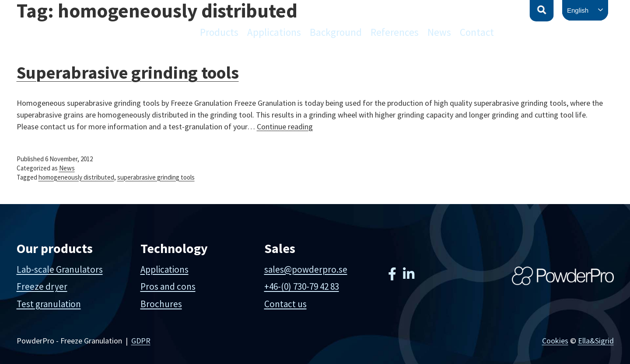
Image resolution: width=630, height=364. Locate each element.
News (439, 32)
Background (336, 32)
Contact (477, 32)
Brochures (161, 304)
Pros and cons (168, 286)
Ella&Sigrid (596, 341)
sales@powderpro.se (306, 269)
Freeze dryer (42, 286)
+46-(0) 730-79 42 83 (302, 286)
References (395, 32)
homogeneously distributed (76, 177)
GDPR (141, 341)
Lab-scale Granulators (60, 269)
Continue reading (285, 127)
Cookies (555, 341)
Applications (274, 32)
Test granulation (49, 304)
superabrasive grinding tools (156, 177)
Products (219, 32)
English (578, 10)
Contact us (285, 304)
